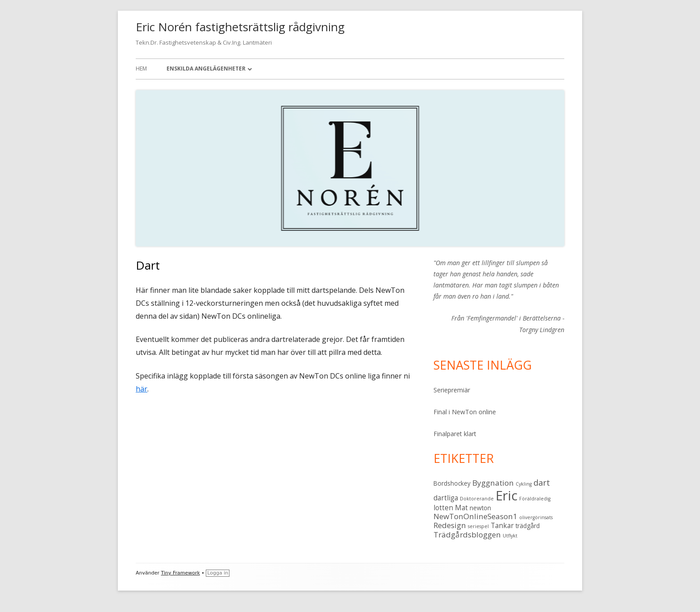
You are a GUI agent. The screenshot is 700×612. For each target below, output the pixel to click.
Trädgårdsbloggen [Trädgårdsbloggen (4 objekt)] (467, 535)
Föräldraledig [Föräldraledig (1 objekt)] (535, 499)
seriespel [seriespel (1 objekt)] (478, 526)
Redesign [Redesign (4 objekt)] (450, 525)
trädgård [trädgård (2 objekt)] (528, 526)
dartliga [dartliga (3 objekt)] (446, 498)
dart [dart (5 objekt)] (542, 482)
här (142, 389)
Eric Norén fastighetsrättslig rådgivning (240, 27)
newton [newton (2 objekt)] (480, 508)
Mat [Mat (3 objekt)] (461, 508)
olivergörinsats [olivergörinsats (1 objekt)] (536, 517)
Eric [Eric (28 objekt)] (506, 495)
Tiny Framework (181, 573)
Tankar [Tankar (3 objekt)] (502, 525)
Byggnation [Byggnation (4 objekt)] (493, 483)
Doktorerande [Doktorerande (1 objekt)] (477, 499)
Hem (141, 69)
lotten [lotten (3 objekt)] (443, 508)
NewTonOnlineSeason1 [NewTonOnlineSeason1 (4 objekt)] (475, 516)
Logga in (218, 573)
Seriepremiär (452, 390)
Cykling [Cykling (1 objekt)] (524, 484)
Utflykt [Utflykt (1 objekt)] (510, 536)
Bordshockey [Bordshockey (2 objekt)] (452, 483)
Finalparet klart (455, 434)
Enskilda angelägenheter (206, 69)
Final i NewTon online (465, 412)
